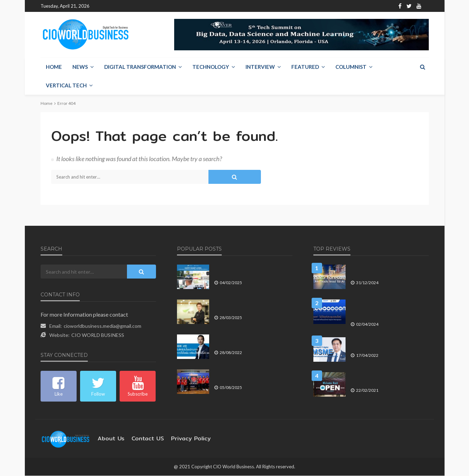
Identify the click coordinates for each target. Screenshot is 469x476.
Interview (260, 67)
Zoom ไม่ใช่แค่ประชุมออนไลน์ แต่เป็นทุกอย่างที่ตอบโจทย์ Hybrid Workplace (387, 306)
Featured (305, 67)
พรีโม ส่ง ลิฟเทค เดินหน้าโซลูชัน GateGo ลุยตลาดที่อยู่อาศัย (245, 271)
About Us (125, 6)
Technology (211, 67)
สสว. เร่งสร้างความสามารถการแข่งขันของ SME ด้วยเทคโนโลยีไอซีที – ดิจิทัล (388, 341)
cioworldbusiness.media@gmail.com (102, 326)
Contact (151, 6)
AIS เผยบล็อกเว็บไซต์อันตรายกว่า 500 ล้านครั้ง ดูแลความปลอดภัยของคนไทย (251, 306)
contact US (142, 439)
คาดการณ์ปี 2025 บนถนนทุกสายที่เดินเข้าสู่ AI (387, 271)
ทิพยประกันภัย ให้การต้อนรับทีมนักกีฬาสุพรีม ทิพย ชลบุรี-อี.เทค (253, 376)
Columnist (351, 67)
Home (102, 6)
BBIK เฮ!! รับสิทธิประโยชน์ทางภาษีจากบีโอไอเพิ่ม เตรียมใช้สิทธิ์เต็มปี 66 (253, 341)
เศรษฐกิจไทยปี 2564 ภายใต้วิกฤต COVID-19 (382, 376)
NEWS (80, 67)
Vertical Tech (66, 86)
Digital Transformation (140, 67)
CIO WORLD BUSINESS (98, 335)
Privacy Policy (181, 439)
